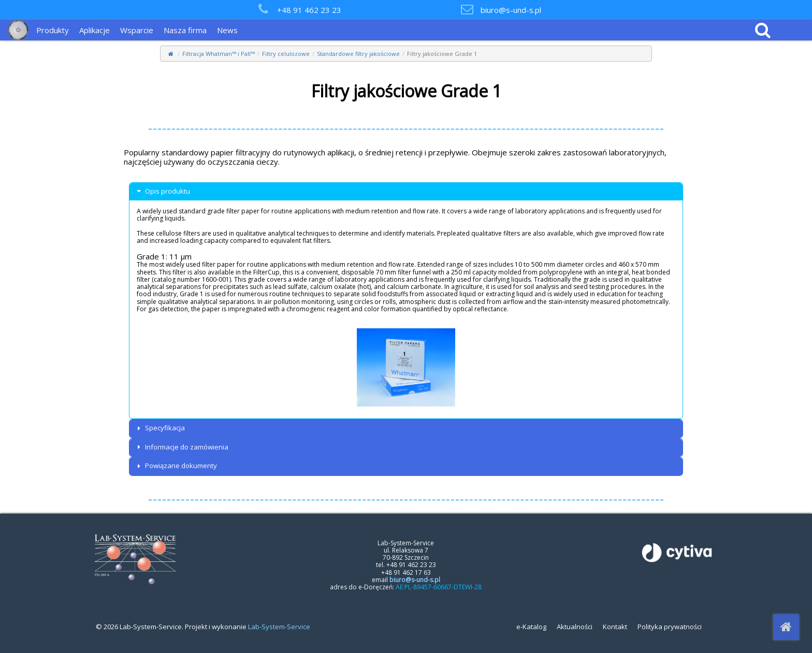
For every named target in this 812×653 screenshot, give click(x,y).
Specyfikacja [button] (160, 428)
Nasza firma (185, 30)
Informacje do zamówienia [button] (182, 447)
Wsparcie (137, 30)
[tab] (406, 192)
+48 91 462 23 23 (309, 10)
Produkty (53, 30)
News (227, 30)
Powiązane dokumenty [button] (176, 466)
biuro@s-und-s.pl (511, 10)
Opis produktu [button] (162, 191)
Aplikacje (95, 30)
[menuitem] (55, 30)
